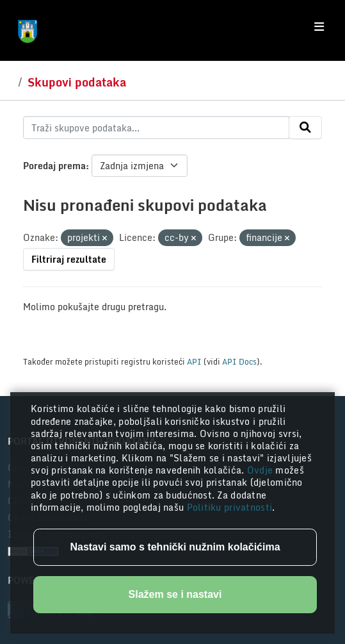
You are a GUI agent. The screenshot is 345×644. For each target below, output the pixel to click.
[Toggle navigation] (319, 27)
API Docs (239, 361)
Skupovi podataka (77, 82)
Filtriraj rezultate (69, 259)
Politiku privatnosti (230, 507)
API (194, 361)
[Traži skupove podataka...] (156, 128)
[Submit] (305, 128)
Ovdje (261, 470)
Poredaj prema (54, 166)
